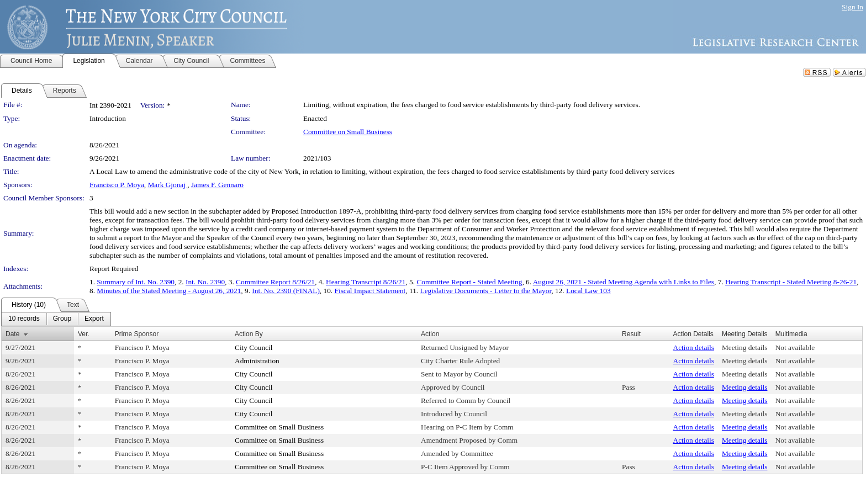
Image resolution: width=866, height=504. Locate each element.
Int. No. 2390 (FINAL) (286, 291)
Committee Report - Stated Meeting (469, 282)
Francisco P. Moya (117, 185)
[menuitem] (24, 319)
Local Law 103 (588, 291)
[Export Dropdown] (94, 319)
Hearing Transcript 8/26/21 (366, 282)
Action (430, 334)
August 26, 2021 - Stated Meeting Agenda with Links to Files (624, 282)
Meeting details (745, 348)
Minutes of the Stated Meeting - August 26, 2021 (169, 291)
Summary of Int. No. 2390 (136, 282)
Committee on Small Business (348, 132)
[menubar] (56, 319)
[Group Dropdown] (62, 319)
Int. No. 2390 (205, 282)
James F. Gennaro (217, 185)
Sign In (852, 7)
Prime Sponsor (137, 334)
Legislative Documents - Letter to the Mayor (486, 291)
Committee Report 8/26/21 (275, 282)
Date (12, 334)
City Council (254, 348)
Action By (249, 334)
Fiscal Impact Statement (370, 291)
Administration (257, 361)
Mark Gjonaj (168, 185)
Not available (795, 348)
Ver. (84, 334)
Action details (694, 348)
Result (631, 334)
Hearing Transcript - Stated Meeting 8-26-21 (791, 282)
